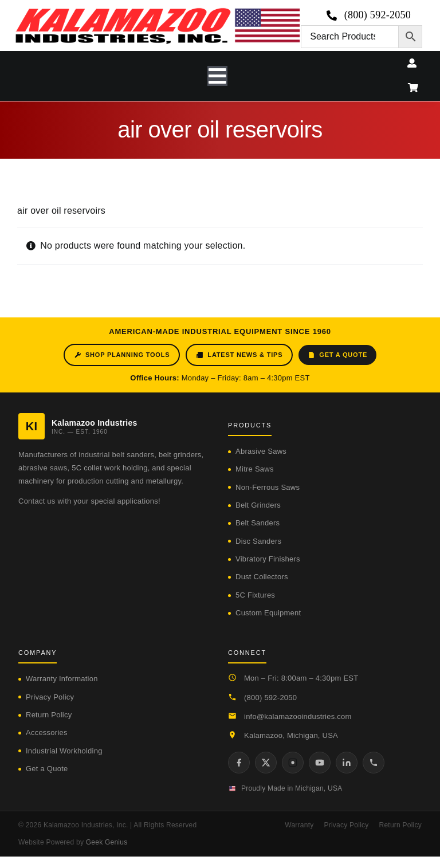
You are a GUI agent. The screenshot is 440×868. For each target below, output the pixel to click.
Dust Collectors (262, 577)
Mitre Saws (255, 469)
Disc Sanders (258, 541)
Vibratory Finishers (268, 559)
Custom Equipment (268, 613)
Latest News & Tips (239, 355)
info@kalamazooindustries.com (298, 716)
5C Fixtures (255, 595)
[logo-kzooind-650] (158, 12)
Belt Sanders (258, 523)
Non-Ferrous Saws (268, 487)
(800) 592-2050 (270, 698)
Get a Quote (337, 355)
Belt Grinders (258, 505)
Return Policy (49, 715)
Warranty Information (62, 679)
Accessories (47, 733)
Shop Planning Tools (122, 355)
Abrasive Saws (261, 451)
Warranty (299, 825)
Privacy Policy (50, 697)
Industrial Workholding (64, 751)
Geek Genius (107, 842)
